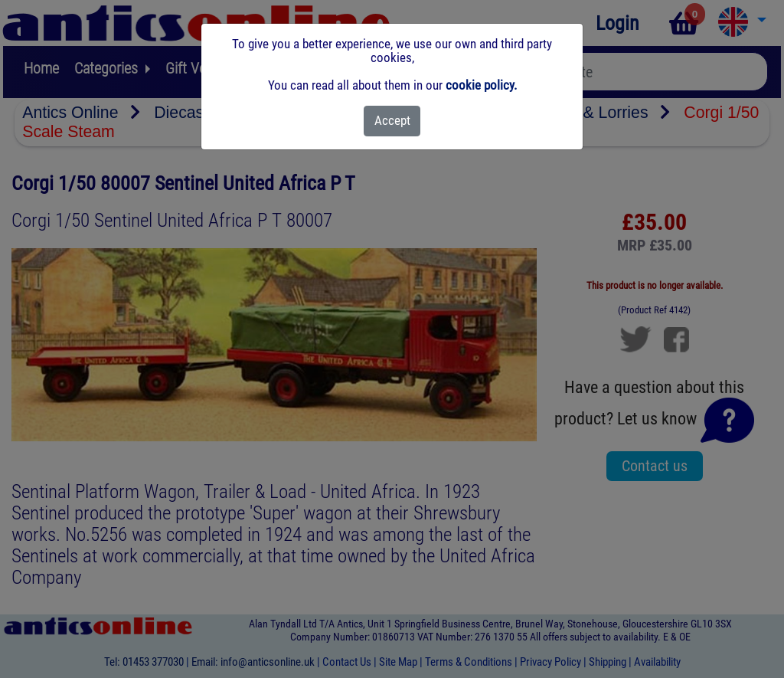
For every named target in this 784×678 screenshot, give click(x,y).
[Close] (392, 121)
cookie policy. (481, 85)
